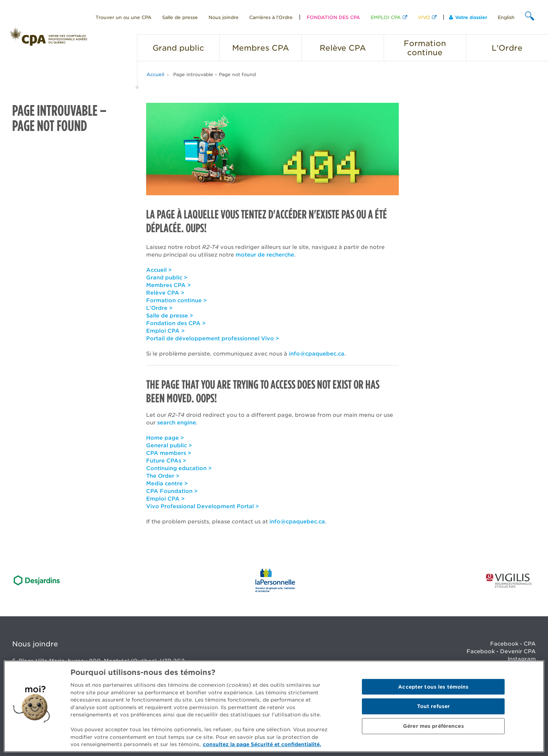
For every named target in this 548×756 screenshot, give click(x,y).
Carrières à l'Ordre (271, 17)
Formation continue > (176, 300)
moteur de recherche (265, 255)
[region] (274, 706)
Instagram (522, 659)
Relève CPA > (165, 293)
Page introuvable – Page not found (214, 74)
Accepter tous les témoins (433, 687)
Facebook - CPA (513, 644)
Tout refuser (434, 706)
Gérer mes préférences (433, 726)
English (506, 17)
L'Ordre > (159, 308)
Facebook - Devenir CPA (501, 651)
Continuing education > (179, 468)
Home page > (165, 438)
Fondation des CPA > (176, 323)
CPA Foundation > (172, 491)
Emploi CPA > (165, 331)
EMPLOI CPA (386, 17)
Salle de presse (180, 17)
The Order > (163, 476)
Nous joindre (224, 17)
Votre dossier (468, 17)
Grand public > (167, 278)
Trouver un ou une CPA (123, 17)
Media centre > (167, 483)
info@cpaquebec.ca (317, 354)
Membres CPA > (168, 285)
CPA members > (169, 453)
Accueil (155, 74)
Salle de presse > (170, 316)
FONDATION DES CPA (333, 17)
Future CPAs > (166, 461)
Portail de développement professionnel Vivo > (213, 338)
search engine (177, 423)
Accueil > (159, 270)
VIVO (424, 17)
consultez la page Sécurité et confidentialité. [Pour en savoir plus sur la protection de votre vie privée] (262, 744)
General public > (169, 445)
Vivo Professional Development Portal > (202, 506)
